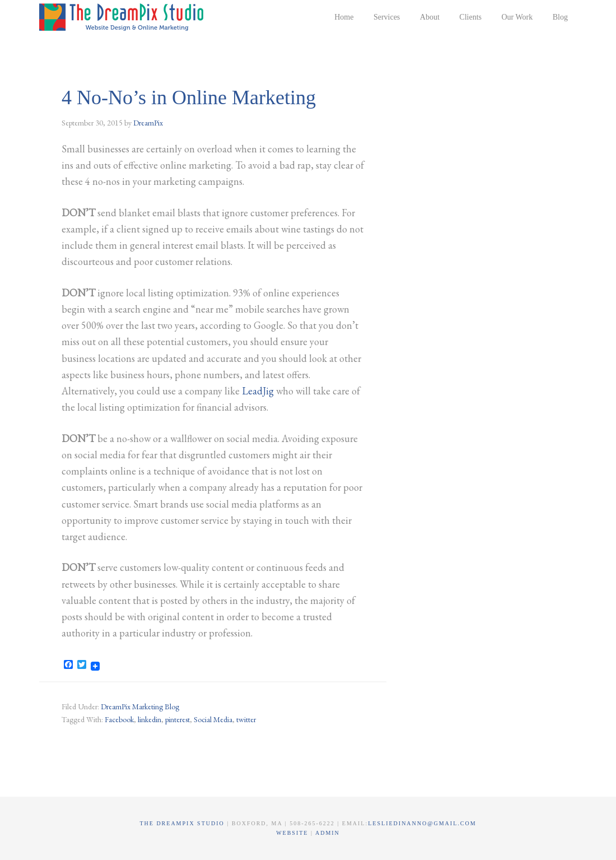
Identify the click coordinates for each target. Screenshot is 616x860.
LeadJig (258, 391)
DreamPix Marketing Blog (140, 706)
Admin (328, 833)
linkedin (150, 719)
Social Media (213, 719)
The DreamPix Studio (123, 17)
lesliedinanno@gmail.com (422, 823)
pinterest (178, 719)
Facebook (119, 719)
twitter (246, 719)
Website (293, 833)
